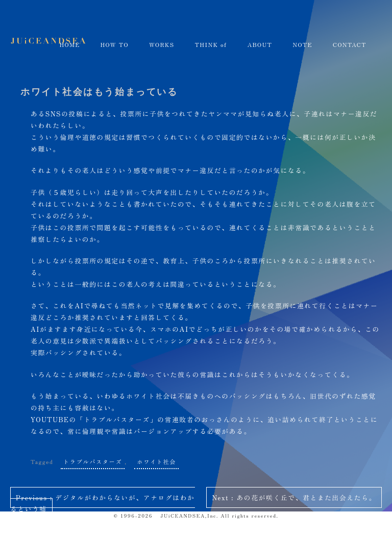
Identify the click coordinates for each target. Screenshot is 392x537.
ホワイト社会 (156, 461)
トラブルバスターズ (93, 461)
